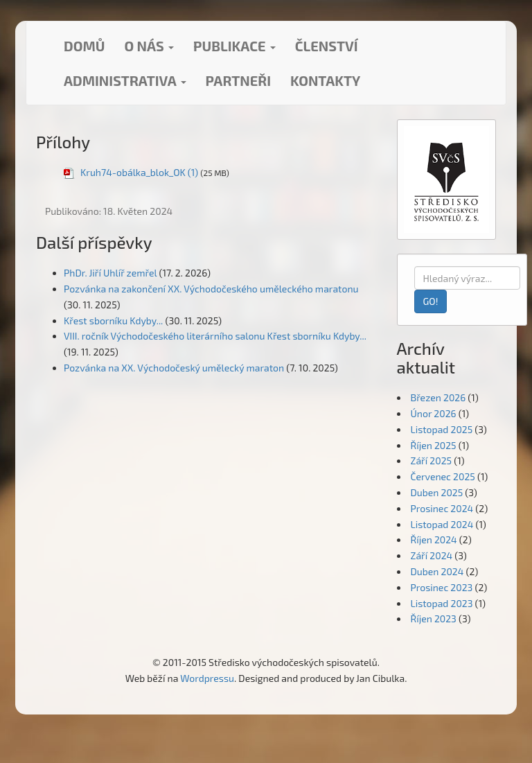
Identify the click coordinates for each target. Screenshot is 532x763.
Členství (327, 46)
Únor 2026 (434, 413)
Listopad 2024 (442, 524)
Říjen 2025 (434, 445)
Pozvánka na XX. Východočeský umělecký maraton (174, 368)
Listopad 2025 (442, 429)
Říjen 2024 (434, 540)
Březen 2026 (438, 397)
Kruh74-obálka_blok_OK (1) (139, 172)
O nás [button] (149, 46)
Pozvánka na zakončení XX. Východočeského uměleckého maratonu (211, 289)
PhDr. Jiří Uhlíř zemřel (110, 273)
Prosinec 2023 (442, 587)
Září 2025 (432, 461)
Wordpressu (207, 678)
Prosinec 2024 (442, 508)
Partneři (238, 80)
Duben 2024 (437, 571)
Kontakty (325, 80)
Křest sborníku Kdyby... (113, 321)
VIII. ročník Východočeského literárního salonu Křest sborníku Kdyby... (215, 336)
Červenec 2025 (443, 476)
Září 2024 (432, 555)
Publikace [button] (234, 46)
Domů (84, 46)
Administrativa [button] (125, 80)
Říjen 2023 (434, 619)
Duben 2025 (437, 492)
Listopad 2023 (442, 603)
